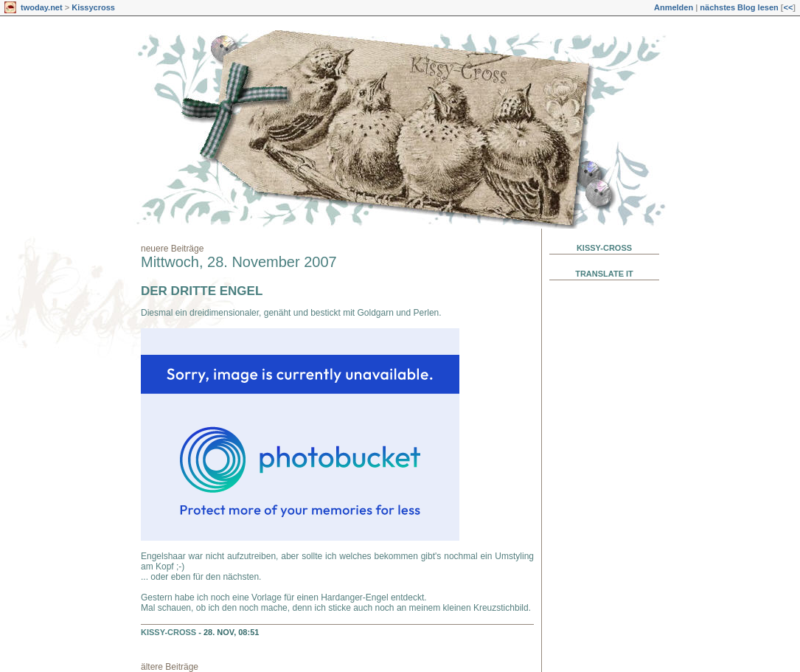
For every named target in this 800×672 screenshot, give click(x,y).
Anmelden (674, 7)
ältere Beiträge (170, 667)
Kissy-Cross (168, 632)
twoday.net (42, 7)
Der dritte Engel (202, 291)
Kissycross (93, 7)
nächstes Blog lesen (739, 7)
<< (788, 7)
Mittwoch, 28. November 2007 (239, 262)
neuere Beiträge (172, 249)
